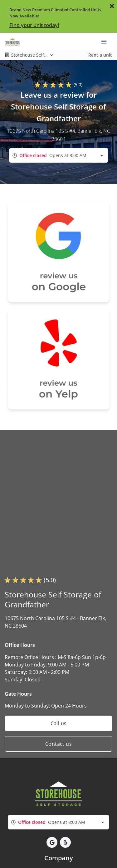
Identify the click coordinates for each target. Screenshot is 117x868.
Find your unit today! (34, 25)
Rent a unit (100, 55)
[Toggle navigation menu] (106, 41)
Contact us (58, 744)
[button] (52, 842)
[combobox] (59, 155)
